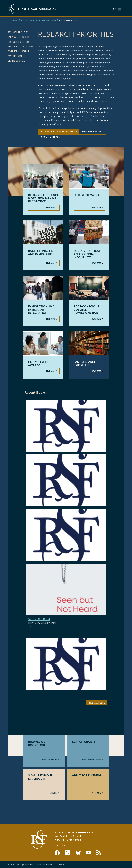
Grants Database (16, 61)
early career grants (60, 116)
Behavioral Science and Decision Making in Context (86, 50)
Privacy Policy (45, 865)
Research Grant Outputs (21, 46)
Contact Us (60, 845)
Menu (117, 9)
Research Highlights (19, 42)
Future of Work (46, 54)
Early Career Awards (19, 37)
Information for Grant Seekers (58, 131)
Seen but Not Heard (39, 619)
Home (15, 20)
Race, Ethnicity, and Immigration (73, 54)
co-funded (67, 62)
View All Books (97, 703)
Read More (51, 207)
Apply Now (96, 793)
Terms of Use (62, 865)
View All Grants (49, 137)
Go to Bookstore (50, 759)
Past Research (15, 56)
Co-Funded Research (18, 51)
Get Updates (52, 793)
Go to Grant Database (92, 759)
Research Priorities (18, 32)
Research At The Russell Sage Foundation (38, 20)
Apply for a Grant (91, 131)
